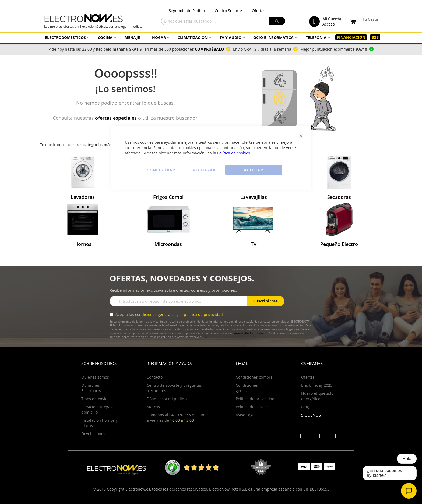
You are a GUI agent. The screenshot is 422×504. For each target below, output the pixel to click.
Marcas (153, 407)
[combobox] (223, 21)
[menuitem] (66, 38)
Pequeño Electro (339, 244)
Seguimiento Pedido (187, 11)
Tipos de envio (94, 399)
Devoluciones (93, 434)
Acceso (329, 24)
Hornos (83, 244)
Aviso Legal (246, 415)
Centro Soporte (228, 11)
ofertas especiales (116, 118)
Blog (305, 407)
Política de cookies (234, 153)
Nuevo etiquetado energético (317, 396)
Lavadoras (83, 197)
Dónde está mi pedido (167, 399)
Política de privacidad (255, 399)
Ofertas (259, 11)
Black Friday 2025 (317, 385)
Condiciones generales (247, 388)
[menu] (211, 37)
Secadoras (339, 197)
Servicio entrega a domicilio (97, 409)
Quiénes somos (95, 377)
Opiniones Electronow (91, 388)
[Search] (277, 21)
